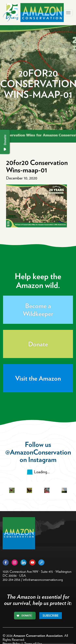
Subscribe (51, 616)
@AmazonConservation (38, 452)
